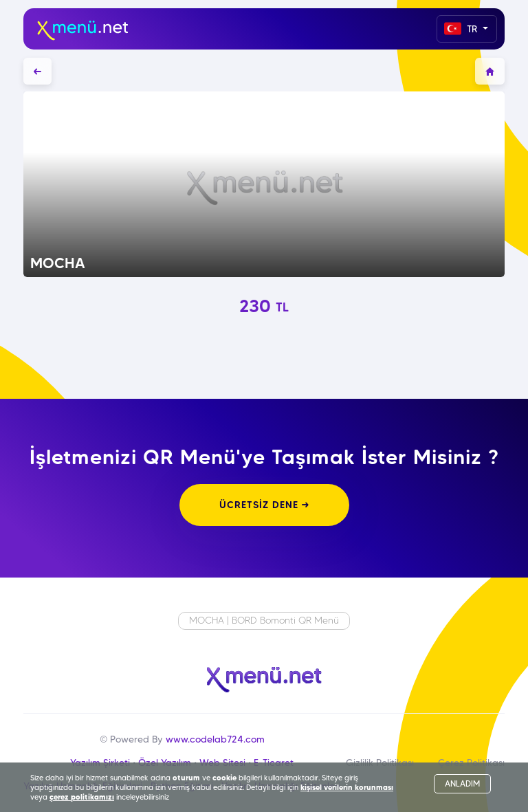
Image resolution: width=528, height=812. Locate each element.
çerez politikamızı (82, 797)
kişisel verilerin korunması (347, 787)
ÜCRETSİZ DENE (264, 505)
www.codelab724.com (215, 739)
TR (462, 29)
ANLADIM (462, 783)
